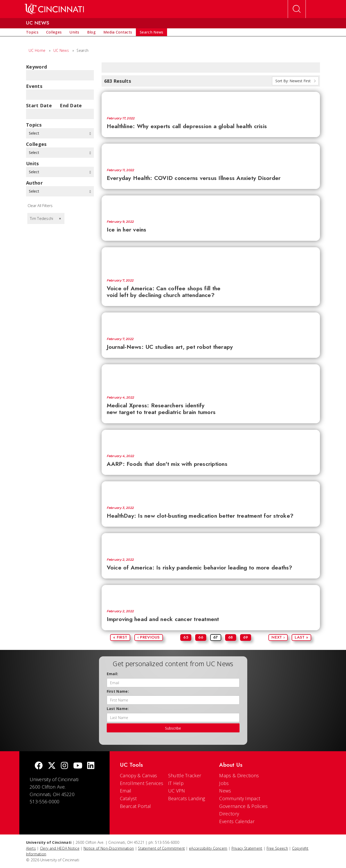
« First (120, 637)
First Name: (118, 691)
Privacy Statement (247, 848)
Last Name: (118, 709)
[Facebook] (39, 766)
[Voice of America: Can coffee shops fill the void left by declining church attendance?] (211, 260)
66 (201, 637)
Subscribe (173, 728)
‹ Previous (149, 637)
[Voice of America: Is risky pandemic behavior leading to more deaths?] (211, 543)
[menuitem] (32, 32)
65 (186, 637)
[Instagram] (64, 766)
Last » (301, 637)
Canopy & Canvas (139, 775)
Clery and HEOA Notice (60, 848)
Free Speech (277, 848)
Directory (229, 814)
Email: (113, 674)
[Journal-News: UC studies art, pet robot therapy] (211, 322)
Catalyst (128, 798)
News (225, 791)
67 (216, 637)
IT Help (176, 783)
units (32, 163)
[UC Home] (54, 9)
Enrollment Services (142, 783)
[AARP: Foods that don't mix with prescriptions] (211, 439)
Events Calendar (237, 821)
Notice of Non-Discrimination (109, 848)
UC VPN (177, 791)
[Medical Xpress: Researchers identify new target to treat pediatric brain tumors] (211, 377)
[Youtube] (78, 766)
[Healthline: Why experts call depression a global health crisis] (211, 101)
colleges (36, 144)
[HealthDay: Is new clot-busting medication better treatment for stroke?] (211, 491)
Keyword (36, 67)
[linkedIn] (91, 766)
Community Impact (240, 798)
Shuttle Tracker (185, 775)
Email (126, 791)
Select (60, 133)
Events (34, 86)
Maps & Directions (239, 775)
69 (246, 637)
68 (231, 637)
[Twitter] (52, 766)
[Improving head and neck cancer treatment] (211, 595)
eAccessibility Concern (208, 848)
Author (34, 183)
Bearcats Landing (187, 798)
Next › (278, 637)
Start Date (39, 105)
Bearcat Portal (135, 806)
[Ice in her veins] (211, 205)
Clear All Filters (40, 206)
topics (34, 125)
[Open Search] (297, 9)
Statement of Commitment (161, 848)
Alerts (31, 848)
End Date (71, 105)
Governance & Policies (243, 806)
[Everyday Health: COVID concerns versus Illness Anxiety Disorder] (211, 153)
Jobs (224, 783)
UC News (61, 50)
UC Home (37, 50)
